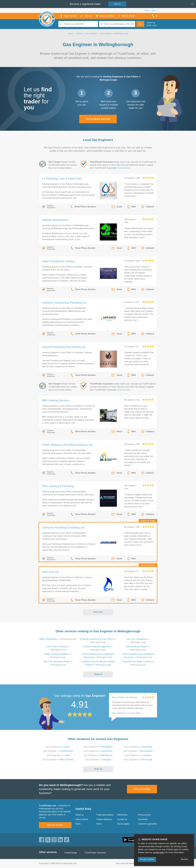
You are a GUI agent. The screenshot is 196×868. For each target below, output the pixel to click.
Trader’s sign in (150, 10)
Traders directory (104, 819)
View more (98, 612)
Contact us (122, 819)
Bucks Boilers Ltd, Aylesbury (125, 697)
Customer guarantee (147, 824)
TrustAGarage (71, 853)
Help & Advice (82, 819)
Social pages (123, 824)
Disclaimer (143, 819)
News (78, 824)
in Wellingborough (58, 639)
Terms (99, 824)
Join (117, 4)
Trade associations (105, 815)
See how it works (55, 825)
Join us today (142, 789)
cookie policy (159, 852)
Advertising (122, 815)
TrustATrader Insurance (95, 853)
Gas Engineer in (58, 747)
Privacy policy (144, 815)
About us (80, 815)
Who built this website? (126, 863)
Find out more (124, 168)
